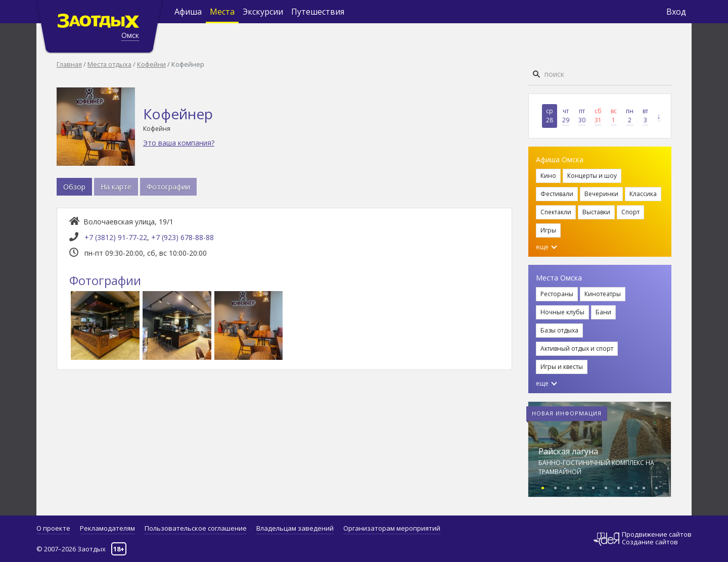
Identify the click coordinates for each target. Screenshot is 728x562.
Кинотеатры (603, 294)
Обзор (74, 187)
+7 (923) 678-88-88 (183, 237)
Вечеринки (601, 194)
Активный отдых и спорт (577, 348)
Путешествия (318, 12)
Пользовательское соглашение (196, 528)
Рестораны (557, 294)
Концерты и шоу (592, 176)
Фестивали (557, 194)
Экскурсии (263, 12)
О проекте (53, 528)
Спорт (630, 212)
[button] (543, 486)
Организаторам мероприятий (392, 528)
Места (222, 12)
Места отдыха (109, 64)
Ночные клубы (562, 312)
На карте (116, 187)
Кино (548, 176)
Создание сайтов (650, 542)
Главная (69, 64)
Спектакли (556, 212)
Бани (603, 312)
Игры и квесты (562, 367)
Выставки (596, 212)
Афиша (188, 12)
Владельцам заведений (295, 528)
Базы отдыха (559, 330)
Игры (548, 230)
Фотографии (168, 187)
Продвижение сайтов (657, 534)
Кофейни (151, 64)
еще (547, 247)
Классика (643, 194)
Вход (676, 12)
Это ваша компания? (179, 143)
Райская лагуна (568, 451)
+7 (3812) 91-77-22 (116, 237)
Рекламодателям (107, 528)
